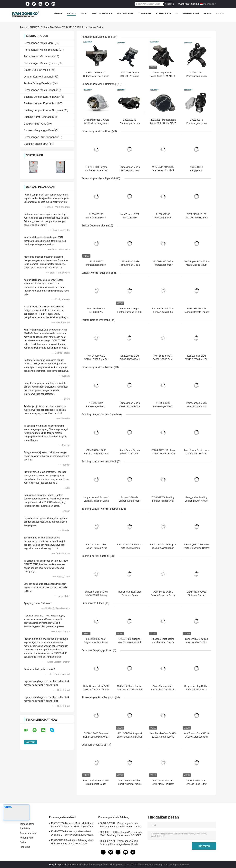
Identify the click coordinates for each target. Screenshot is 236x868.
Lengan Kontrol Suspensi (38, 77)
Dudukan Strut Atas (35, 124)
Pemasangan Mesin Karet (39, 56)
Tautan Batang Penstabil (38, 83)
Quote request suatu (188, 4)
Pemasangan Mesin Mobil (39, 43)
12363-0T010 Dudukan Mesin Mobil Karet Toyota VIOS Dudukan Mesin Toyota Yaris (72, 825)
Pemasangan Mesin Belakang (41, 50)
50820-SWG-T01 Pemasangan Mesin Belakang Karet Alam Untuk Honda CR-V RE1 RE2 (121, 825)
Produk (71, 14)
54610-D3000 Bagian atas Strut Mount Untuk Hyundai (130, 642)
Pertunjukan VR (102, 14)
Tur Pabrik (145, 14)
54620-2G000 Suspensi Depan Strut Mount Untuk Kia (96, 737)
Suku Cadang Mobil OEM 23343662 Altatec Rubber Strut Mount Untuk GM (96, 690)
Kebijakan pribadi (58, 865)
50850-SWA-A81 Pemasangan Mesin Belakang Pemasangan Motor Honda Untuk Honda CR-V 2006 (119, 843)
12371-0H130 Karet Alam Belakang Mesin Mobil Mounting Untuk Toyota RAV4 (72, 842)
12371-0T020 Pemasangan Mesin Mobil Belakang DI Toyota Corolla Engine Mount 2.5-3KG (72, 834)
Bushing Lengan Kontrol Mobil (41, 103)
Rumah (58, 14)
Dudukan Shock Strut (36, 144)
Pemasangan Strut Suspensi (40, 137)
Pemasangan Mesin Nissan (40, 90)
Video (84, 14)
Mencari (168, 4)
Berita (208, 14)
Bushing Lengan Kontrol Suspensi (43, 110)
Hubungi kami (191, 14)
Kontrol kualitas (167, 14)
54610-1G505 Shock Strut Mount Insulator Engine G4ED (163, 784)
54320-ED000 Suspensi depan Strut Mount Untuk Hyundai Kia (130, 737)
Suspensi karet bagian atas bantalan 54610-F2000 (163, 642)
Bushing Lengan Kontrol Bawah (42, 97)
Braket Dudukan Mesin (37, 70)
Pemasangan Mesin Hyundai (40, 63)
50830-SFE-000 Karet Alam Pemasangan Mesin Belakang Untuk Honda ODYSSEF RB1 (121, 834)
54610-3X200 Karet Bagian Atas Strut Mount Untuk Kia (96, 642)
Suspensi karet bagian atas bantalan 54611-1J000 (197, 642)
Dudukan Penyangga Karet (39, 130)
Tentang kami (125, 14)
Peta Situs (25, 847)
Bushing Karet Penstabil (38, 117)
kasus (220, 14)
